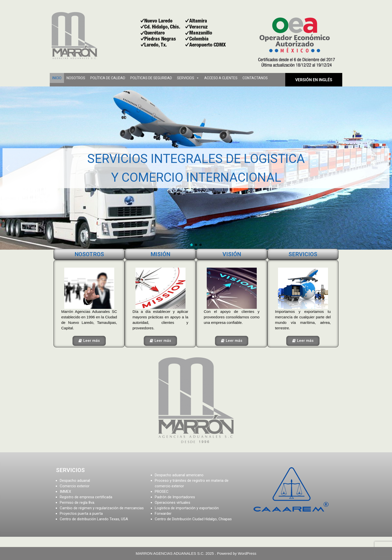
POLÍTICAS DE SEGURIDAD (151, 78)
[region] (196, 168)
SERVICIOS (186, 78)
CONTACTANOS (255, 78)
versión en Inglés (314, 80)
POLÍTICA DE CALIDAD (108, 78)
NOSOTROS (76, 78)
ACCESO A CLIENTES (221, 78)
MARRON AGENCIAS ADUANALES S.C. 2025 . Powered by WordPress (196, 553)
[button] (8, 168)
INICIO (57, 78)
